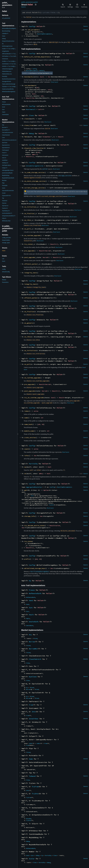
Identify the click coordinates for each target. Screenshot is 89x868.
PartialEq (33, 464)
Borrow (32, 642)
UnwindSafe (34, 622)
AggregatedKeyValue (34, 487)
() (33, 156)
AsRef (31, 743)
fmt (26, 137)
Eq (30, 581)
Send (31, 600)
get (26, 490)
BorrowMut (33, 649)
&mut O (35, 154)
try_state (28, 244)
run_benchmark (30, 85)
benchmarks (29, 77)
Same (31, 759)
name (26, 418)
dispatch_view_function (34, 148)
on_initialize (30, 207)
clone (27, 119)
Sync (31, 608)
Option (46, 490)
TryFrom (35, 787)
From (31, 705)
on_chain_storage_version (35, 181)
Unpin (31, 615)
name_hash (28, 424)
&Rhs (41, 474)
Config (32, 26)
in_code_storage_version (34, 172)
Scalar (32, 859)
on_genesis (29, 323)
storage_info (30, 516)
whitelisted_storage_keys (35, 568)
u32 (49, 90)
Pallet (39, 26)
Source (23, 7)
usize (36, 411)
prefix (27, 559)
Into (32, 496)
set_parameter (33, 30)
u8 (37, 88)
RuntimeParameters (45, 34)
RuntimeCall (31, 109)
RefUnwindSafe (35, 593)
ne (25, 474)
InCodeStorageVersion (35, 166)
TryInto (51, 505)
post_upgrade (30, 257)
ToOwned (32, 776)
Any (30, 635)
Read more (55, 82)
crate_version (30, 438)
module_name (29, 431)
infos (27, 456)
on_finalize (29, 213)
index (27, 411)
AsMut (38, 743)
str (42, 418)
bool (42, 77)
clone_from (29, 125)
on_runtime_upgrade (32, 235)
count (27, 449)
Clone (31, 115)
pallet (36, 2)
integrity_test (30, 273)
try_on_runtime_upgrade (34, 398)
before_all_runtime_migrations (37, 57)
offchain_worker (31, 264)
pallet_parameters (27, 2)
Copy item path (36, 5)
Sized (36, 638)
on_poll (27, 229)
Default (42, 71)
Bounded (29, 819)
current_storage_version (34, 188)
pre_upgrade (29, 251)
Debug (31, 133)
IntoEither (34, 719)
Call (40, 109)
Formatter (46, 137)
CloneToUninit (35, 659)
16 (43, 424)
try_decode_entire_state (34, 526)
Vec (49, 77)
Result (29, 98)
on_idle (27, 220)
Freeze (32, 590)
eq (25, 467)
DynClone (33, 677)
